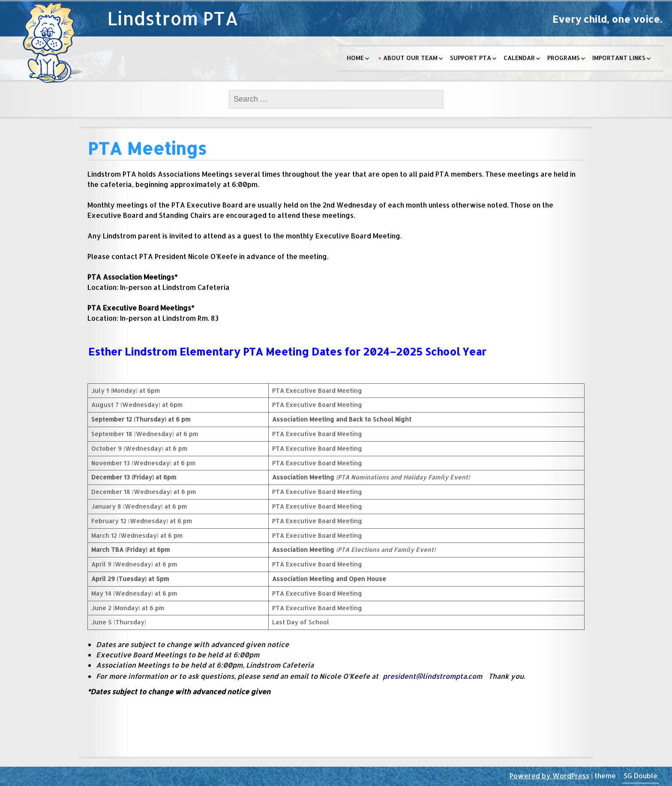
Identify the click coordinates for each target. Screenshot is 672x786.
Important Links (619, 58)
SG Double (640, 775)
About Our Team (410, 58)
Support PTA (471, 58)
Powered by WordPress (549, 775)
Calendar (519, 58)
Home (355, 58)
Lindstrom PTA (173, 18)
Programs (564, 58)
